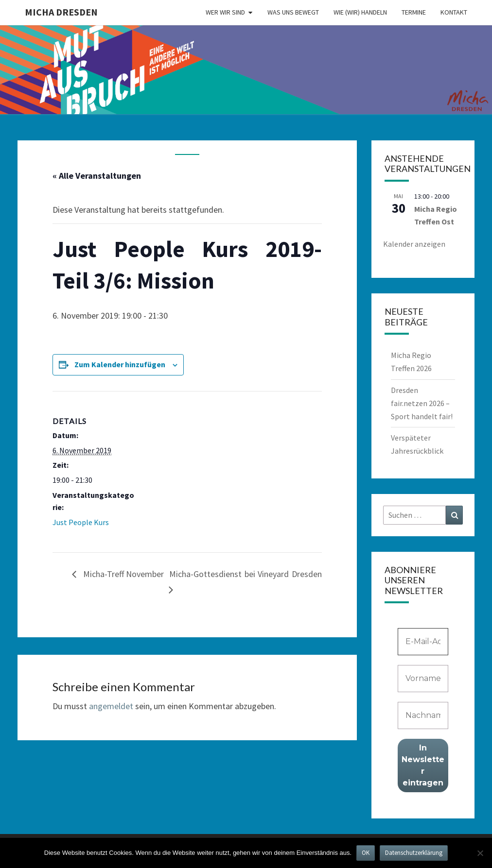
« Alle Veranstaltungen (97, 176)
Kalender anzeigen (414, 244)
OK (366, 853)
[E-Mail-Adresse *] (423, 642)
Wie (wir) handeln (360, 12)
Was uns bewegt (293, 12)
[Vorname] (423, 679)
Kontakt (454, 12)
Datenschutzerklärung (414, 853)
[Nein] (480, 853)
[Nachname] (423, 715)
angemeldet (111, 706)
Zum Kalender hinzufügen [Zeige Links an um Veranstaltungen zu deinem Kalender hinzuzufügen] (120, 364)
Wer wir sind (225, 12)
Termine (414, 12)
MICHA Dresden (61, 12)
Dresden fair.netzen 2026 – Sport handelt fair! (422, 403)
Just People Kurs (81, 522)
